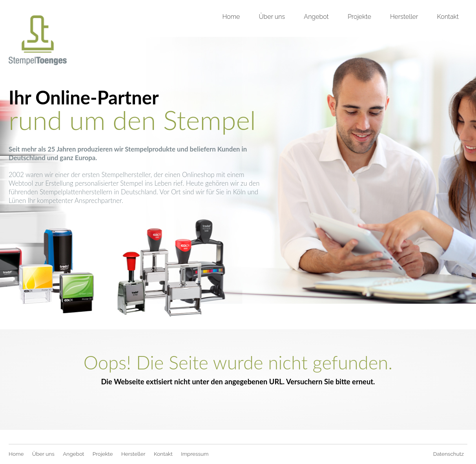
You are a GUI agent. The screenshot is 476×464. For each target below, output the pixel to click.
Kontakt (448, 17)
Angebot (316, 17)
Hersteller (404, 17)
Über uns (272, 17)
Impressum (195, 454)
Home (231, 17)
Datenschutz (449, 454)
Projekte (359, 17)
